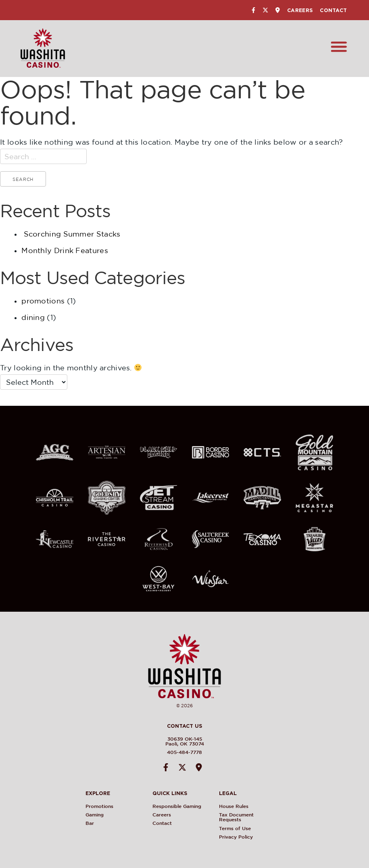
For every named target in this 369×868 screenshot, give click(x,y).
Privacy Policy (236, 837)
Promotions (100, 806)
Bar (91, 823)
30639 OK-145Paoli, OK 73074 (184, 741)
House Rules (234, 806)
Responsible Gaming (177, 806)
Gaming (95, 815)
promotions (43, 301)
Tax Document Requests (237, 817)
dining (33, 317)
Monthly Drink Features (65, 250)
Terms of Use (235, 828)
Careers (300, 10)
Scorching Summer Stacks (72, 234)
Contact (333, 10)
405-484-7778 (184, 752)
